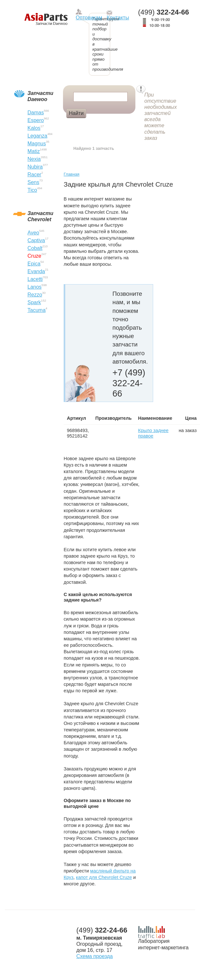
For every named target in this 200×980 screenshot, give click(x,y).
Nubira (35, 167)
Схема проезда (95, 956)
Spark (34, 302)
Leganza (37, 136)
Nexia (34, 159)
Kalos (34, 128)
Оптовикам (89, 18)
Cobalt (35, 248)
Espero (36, 120)
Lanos (35, 287)
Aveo (33, 233)
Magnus (37, 144)
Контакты (118, 18)
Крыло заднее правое (153, 433)
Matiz (34, 151)
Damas (36, 113)
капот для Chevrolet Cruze (104, 877)
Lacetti (35, 279)
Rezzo (35, 295)
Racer (34, 175)
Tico (32, 190)
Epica (34, 264)
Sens (33, 182)
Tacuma (37, 310)
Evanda (36, 271)
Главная (72, 174)
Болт (98, 124)
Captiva (36, 240)
